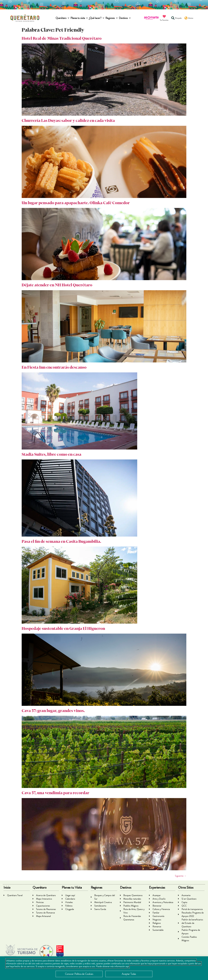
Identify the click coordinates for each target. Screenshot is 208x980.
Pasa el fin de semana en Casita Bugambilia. (61, 541)
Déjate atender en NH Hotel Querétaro (57, 285)
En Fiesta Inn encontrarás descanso (54, 367)
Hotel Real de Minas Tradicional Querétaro (62, 38)
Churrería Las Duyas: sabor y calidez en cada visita (68, 120)
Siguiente (181, 876)
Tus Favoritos (164, 20)
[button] (63, 18)
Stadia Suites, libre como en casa (51, 454)
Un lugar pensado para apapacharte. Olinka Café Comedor (76, 203)
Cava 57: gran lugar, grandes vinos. (53, 711)
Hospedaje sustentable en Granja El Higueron (63, 628)
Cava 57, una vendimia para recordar (55, 793)
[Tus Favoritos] (164, 16)
